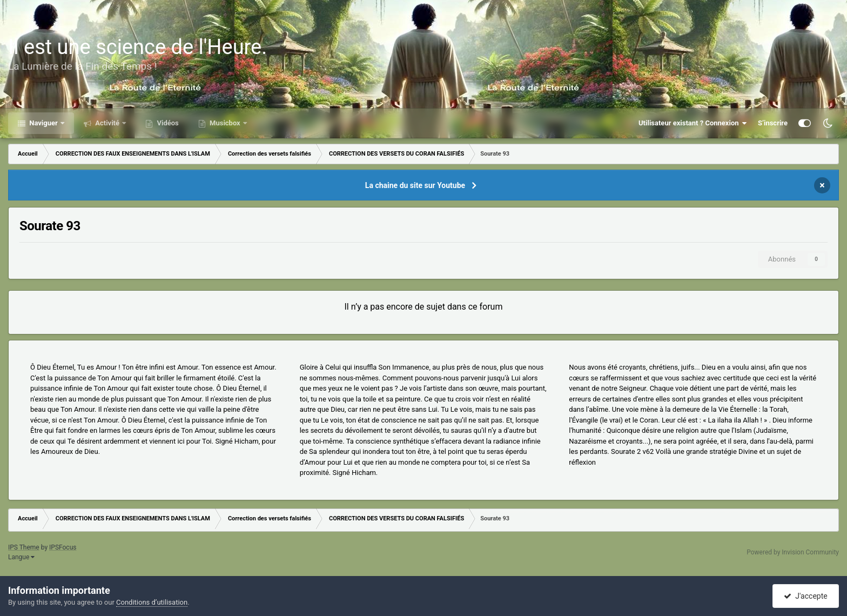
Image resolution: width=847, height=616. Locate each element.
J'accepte (805, 596)
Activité (107, 123)
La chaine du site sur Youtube (415, 185)
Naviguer (43, 123)
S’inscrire (773, 123)
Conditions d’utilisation (152, 602)
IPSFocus (63, 547)
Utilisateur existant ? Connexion (693, 123)
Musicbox (225, 123)
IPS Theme (24, 547)
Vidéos (167, 123)
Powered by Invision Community (793, 552)
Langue (21, 557)
